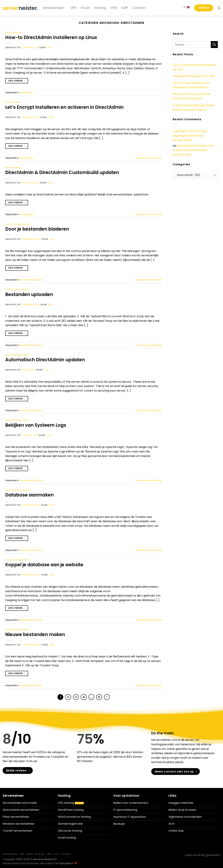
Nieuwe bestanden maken (35, 634)
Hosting (100, 8)
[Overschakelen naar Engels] (188, 7)
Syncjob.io (66, 863)
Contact (139, 8)
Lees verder (17, 81)
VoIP (125, 8)
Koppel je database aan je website (44, 565)
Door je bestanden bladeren (37, 229)
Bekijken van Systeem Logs (36, 425)
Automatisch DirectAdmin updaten (45, 360)
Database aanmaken (29, 495)
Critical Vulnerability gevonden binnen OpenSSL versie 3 (194, 107)
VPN (114, 8)
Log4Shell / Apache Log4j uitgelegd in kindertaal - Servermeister (190, 136)
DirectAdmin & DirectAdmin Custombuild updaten (62, 172)
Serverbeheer (54, 8)
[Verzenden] (214, 44)
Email (85, 8)
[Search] (219, 8)
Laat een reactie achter (149, 158)
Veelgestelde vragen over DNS (194, 76)
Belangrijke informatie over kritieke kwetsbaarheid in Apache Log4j (193, 150)
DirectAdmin (13, 32)
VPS (74, 8)
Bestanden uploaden (29, 294)
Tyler (49, 48)
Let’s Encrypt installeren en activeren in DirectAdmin (64, 107)
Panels (25, 224)
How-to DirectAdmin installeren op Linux (51, 37)
